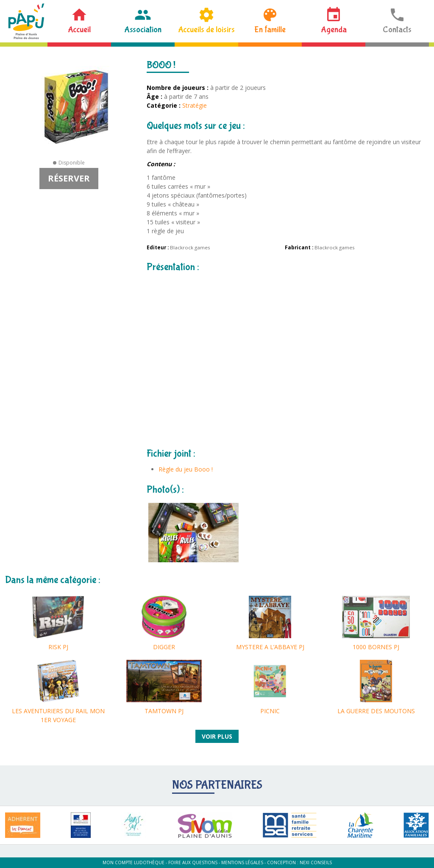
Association (143, 29)
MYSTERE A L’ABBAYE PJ (270, 647)
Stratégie (195, 105)
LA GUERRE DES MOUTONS (376, 711)
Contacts (397, 29)
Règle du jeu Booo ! (186, 469)
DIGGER (164, 647)
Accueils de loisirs (206, 29)
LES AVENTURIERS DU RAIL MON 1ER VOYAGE (58, 715)
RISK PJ (58, 647)
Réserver (69, 178)
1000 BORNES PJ (376, 647)
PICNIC (270, 711)
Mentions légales (242, 862)
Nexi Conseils (316, 862)
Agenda (334, 29)
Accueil (79, 29)
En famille (270, 29)
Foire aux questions (193, 862)
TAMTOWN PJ (164, 711)
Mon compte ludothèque (134, 862)
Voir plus (217, 736)
